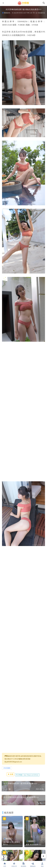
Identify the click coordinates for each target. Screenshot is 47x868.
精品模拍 (23, 865)
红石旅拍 (7, 768)
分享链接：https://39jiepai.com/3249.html (27, 775)
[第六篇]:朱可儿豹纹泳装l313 (12, 843)
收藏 (10, 774)
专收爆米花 (40, 13)
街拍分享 (14, 865)
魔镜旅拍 (7, 13)
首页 (5, 865)
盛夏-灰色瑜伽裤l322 (33, 845)
